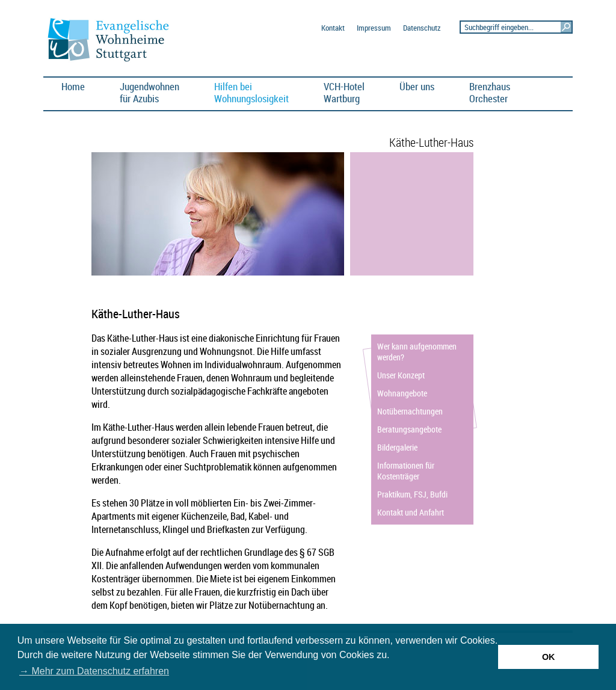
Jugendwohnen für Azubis (149, 92)
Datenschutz (422, 28)
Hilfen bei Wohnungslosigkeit (251, 92)
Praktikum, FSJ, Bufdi (412, 494)
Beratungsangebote (409, 429)
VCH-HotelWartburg (344, 92)
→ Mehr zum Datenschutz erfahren (94, 671)
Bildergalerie (397, 447)
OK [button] (549, 657)
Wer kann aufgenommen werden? (417, 352)
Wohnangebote (402, 393)
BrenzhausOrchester (490, 92)
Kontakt (333, 28)
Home (73, 86)
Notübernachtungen (410, 411)
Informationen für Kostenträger (406, 471)
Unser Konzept (401, 375)
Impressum (374, 28)
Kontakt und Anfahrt (411, 512)
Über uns (417, 86)
